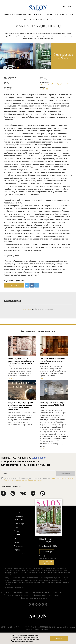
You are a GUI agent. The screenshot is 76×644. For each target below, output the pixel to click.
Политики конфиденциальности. (23, 641)
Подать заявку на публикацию (16, 595)
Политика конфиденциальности (34, 598)
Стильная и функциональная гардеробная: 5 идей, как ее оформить (52, 361)
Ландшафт (28, 14)
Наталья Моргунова (68, 84)
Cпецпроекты (19, 554)
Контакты (58, 592)
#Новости (11, 378)
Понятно (59, 638)
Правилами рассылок (36, 480)
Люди (62, 14)
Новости (7, 14)
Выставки (18, 535)
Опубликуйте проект (47, 562)
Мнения (50, 20)
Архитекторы (40, 14)
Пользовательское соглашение (46, 595)
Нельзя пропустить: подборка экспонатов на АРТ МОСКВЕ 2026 (53, 405)
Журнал (69, 14)
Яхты (25, 20)
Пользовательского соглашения (62, 478)
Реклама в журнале (41, 592)
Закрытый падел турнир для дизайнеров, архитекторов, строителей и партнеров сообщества (20, 406)
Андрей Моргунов (46, 84)
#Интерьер (43, 378)
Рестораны (40, 20)
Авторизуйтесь (28, 309)
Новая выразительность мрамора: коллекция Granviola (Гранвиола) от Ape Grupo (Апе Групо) (21, 362)
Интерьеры (17, 14)
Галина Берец (56, 84)
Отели (31, 20)
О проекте (5, 592)
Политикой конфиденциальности (15, 480)
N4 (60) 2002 (44, 89)
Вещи (56, 14)
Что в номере (47, 552)
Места (49, 14)
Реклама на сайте (21, 592)
